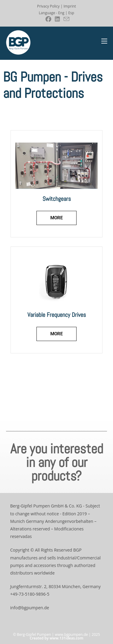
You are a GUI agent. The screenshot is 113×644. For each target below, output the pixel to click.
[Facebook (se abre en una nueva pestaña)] (48, 19)
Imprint (70, 6)
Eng (61, 13)
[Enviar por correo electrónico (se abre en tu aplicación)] (66, 19)
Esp (71, 13)
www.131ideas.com (67, 638)
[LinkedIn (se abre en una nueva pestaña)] (57, 19)
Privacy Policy (48, 6)
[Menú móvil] (104, 41)
